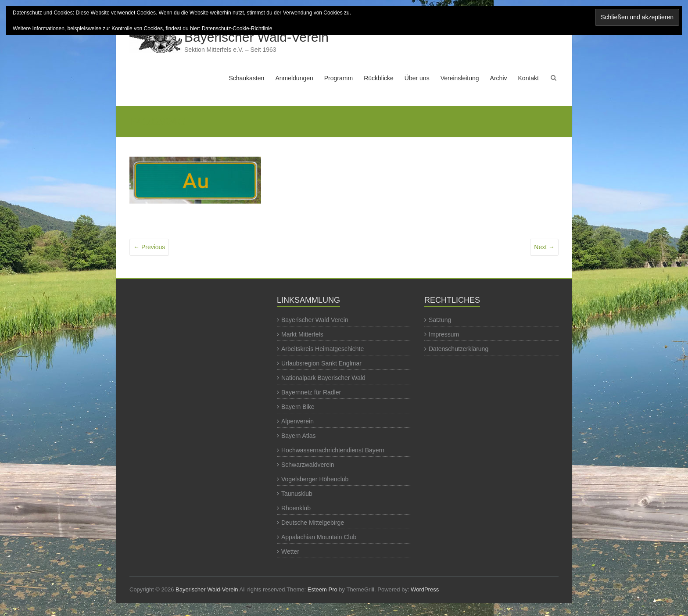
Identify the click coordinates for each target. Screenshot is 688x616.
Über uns (417, 78)
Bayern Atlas (299, 436)
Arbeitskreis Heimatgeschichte (322, 349)
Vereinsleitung (460, 78)
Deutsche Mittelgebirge (313, 523)
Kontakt (529, 78)
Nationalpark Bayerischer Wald (323, 378)
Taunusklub (297, 494)
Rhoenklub (296, 508)
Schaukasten (246, 78)
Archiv (499, 78)
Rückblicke (379, 78)
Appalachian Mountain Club (319, 537)
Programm (339, 78)
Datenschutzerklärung (459, 349)
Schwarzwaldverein (308, 465)
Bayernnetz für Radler (311, 392)
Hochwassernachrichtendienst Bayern (333, 450)
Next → (544, 247)
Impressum (444, 334)
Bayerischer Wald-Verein (256, 37)
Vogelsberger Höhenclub (315, 479)
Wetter (290, 552)
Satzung (440, 320)
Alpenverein (297, 421)
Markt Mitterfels (302, 334)
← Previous (149, 247)
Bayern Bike (298, 407)
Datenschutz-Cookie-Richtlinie (237, 29)
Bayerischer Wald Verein (315, 320)
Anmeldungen (294, 78)
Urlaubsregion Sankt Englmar (321, 363)
